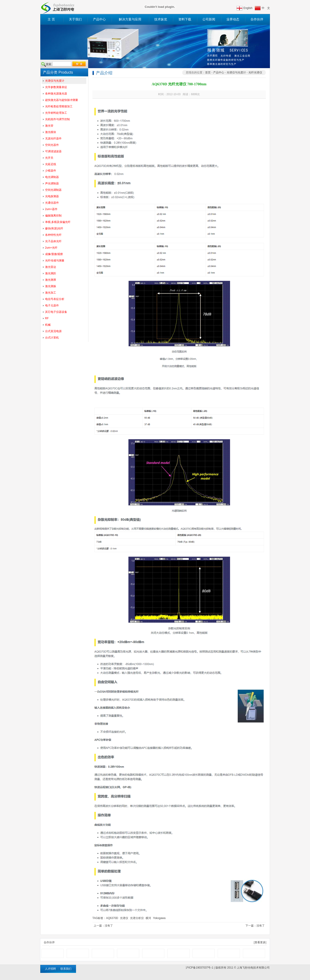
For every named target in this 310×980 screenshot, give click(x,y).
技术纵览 (161, 19)
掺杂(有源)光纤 (54, 228)
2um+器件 (51, 209)
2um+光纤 (51, 248)
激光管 (49, 126)
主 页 (51, 19)
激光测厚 (51, 280)
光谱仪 (124, 918)
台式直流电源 (53, 331)
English (248, 8)
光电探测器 (52, 196)
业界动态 (233, 19)
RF (47, 318)
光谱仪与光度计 (55, 81)
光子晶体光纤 (53, 241)
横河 (148, 918)
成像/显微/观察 (54, 254)
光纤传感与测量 (55, 261)
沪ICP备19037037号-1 (199, 968)
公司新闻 (209, 19)
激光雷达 (51, 267)
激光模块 (51, 132)
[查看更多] (260, 942)
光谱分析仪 (137, 918)
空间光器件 (52, 145)
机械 (48, 325)
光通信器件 (52, 203)
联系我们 (66, 969)
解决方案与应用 (130, 19)
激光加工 (51, 293)
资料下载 (185, 19)
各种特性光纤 (53, 235)
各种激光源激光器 (56, 94)
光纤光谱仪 (255, 72)
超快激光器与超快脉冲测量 (62, 100)
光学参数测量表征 (56, 87)
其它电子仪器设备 (56, 312)
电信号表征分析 (55, 299)
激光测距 (51, 273)
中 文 (266, 8)
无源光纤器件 (53, 139)
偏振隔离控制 (53, 216)
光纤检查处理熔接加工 (59, 106)
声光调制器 (52, 183)
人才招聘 (50, 969)
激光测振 (51, 286)
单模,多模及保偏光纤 (58, 222)
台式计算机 (52, 338)
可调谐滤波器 (53, 151)
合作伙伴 (257, 19)
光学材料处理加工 (56, 113)
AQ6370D (112, 918)
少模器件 (51, 171)
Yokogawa (159, 918)
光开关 (49, 158)
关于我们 (75, 19)
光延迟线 (51, 164)
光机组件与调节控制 (57, 119)
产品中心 (99, 19)
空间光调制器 (53, 190)
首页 (208, 72)
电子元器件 (52, 305)
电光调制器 (52, 177)
